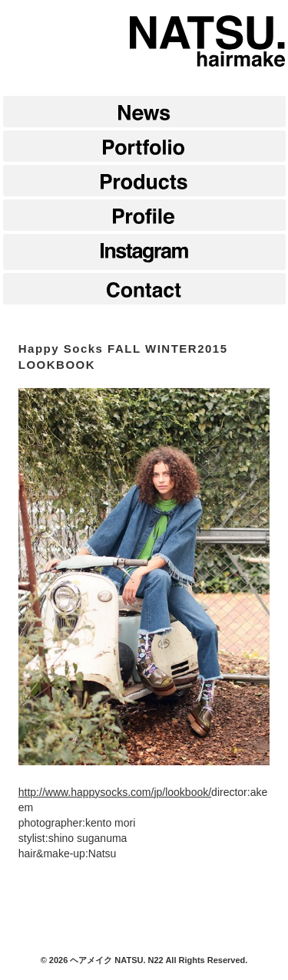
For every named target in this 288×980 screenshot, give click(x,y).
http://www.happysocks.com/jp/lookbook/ (115, 792)
